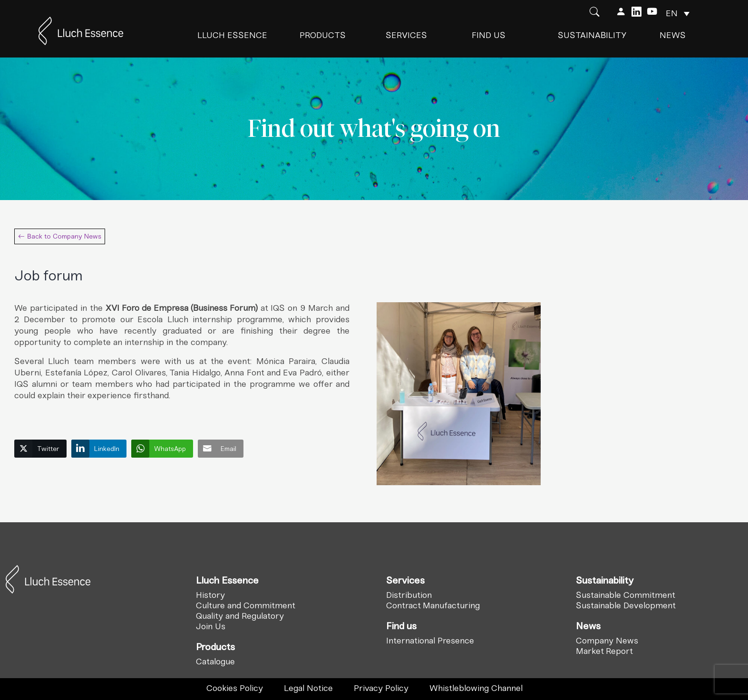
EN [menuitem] (672, 13)
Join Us (211, 626)
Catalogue (215, 662)
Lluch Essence (232, 35)
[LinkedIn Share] (99, 449)
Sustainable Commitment (626, 595)
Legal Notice (308, 688)
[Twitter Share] (40, 449)
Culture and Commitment (246, 605)
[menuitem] (678, 13)
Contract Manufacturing (433, 605)
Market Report (604, 651)
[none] (678, 13)
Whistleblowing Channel (476, 688)
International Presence (430, 641)
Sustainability (592, 35)
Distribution (409, 595)
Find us (489, 35)
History (210, 595)
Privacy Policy (381, 688)
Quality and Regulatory (240, 616)
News (673, 35)
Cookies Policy (235, 688)
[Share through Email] (221, 449)
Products (323, 35)
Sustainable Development (626, 605)
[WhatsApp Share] (162, 449)
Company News (607, 641)
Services (406, 35)
